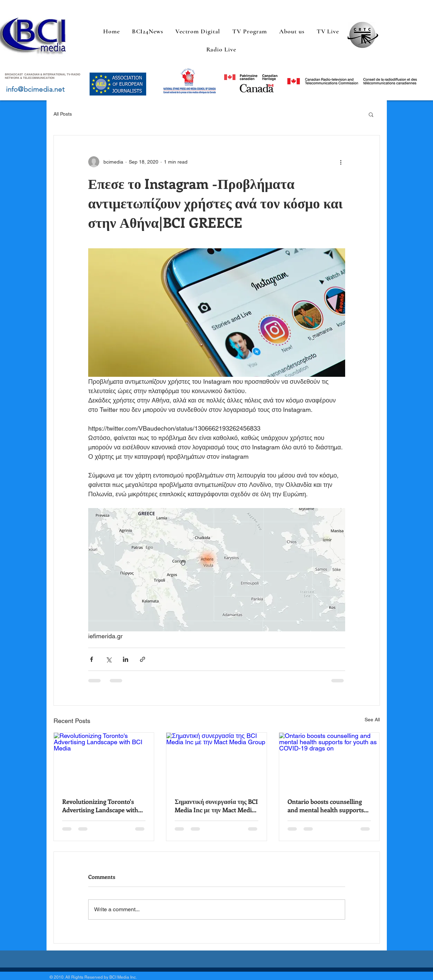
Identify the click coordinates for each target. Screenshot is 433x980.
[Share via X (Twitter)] (109, 659)
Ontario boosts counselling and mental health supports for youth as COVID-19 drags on (327, 806)
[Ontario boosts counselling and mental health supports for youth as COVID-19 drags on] (329, 761)
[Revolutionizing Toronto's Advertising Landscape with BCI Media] (104, 761)
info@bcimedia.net (35, 89)
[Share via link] (143, 659)
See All (372, 720)
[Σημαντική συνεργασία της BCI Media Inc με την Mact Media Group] (216, 761)
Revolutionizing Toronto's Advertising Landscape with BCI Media (100, 806)
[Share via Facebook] (91, 659)
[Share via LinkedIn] (126, 659)
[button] (371, 114)
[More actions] (341, 162)
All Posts (63, 114)
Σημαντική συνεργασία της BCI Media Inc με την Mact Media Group (216, 806)
